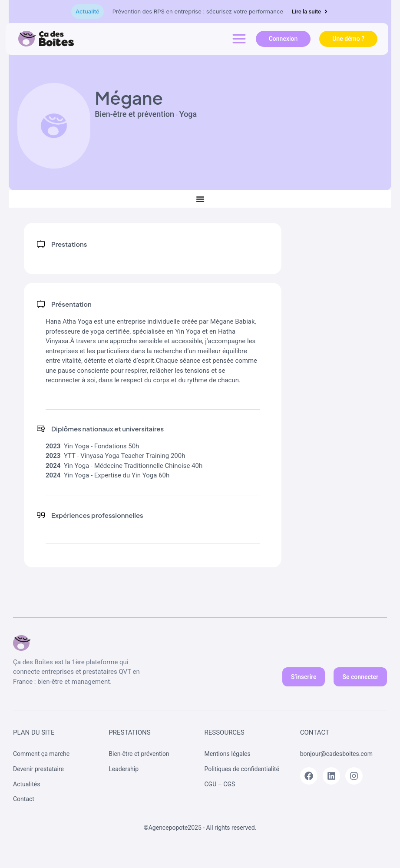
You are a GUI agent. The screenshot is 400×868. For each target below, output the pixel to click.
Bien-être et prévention (139, 754)
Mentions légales (228, 754)
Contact (24, 799)
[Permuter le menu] (200, 199)
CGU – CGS (220, 784)
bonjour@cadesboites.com (337, 754)
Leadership (124, 769)
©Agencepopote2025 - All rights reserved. (200, 828)
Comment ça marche (41, 754)
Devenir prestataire (38, 769)
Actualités (26, 784)
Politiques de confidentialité (242, 769)
